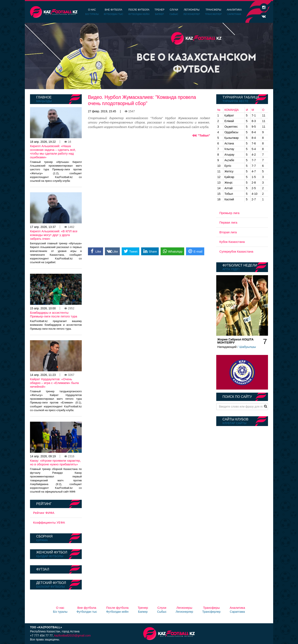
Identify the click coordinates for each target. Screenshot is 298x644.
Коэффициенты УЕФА (49, 522)
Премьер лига (229, 213)
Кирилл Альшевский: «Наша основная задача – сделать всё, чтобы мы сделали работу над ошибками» (53, 152)
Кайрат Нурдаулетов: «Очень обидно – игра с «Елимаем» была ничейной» (54, 383)
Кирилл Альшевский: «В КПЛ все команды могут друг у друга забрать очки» (54, 235)
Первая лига (228, 222)
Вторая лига (228, 232)
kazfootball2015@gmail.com (72, 636)
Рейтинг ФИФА (44, 513)
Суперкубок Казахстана (236, 251)
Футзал (43, 569)
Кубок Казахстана (232, 242)
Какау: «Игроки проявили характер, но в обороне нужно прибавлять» (55, 462)
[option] (149, 56)
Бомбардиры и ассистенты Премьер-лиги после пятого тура (54, 314)
